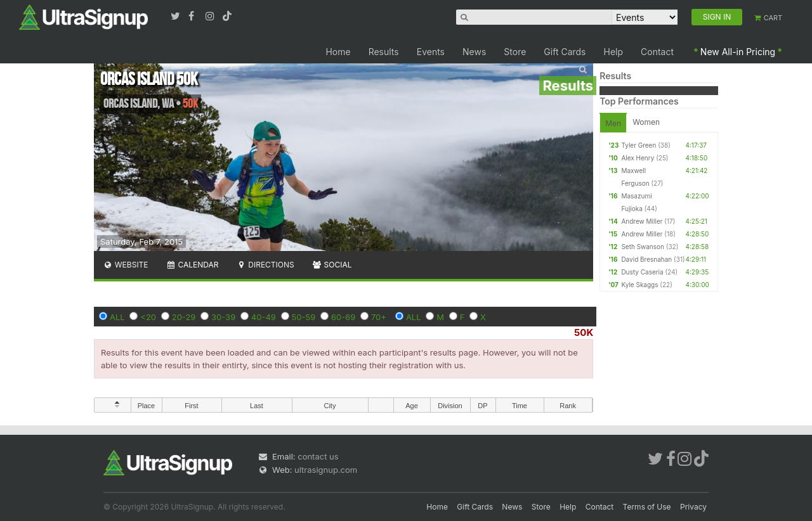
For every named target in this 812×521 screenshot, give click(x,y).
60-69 (343, 317)
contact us (318, 456)
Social (332, 265)
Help (614, 52)
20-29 (184, 317)
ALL (117, 317)
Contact (657, 52)
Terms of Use (647, 507)
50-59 (304, 317)
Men (613, 123)
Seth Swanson (643, 247)
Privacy (693, 507)
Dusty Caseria (642, 272)
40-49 (264, 317)
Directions (265, 265)
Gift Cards (565, 52)
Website (126, 265)
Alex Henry (638, 158)
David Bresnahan (646, 259)
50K (584, 332)
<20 (148, 317)
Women (646, 122)
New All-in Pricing (738, 52)
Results (384, 52)
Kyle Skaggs (639, 285)
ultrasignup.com (326, 470)
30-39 (223, 317)
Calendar (193, 265)
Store (515, 52)
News (474, 52)
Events (431, 52)
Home (338, 52)
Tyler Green (638, 145)
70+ (379, 317)
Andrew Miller (642, 221)
